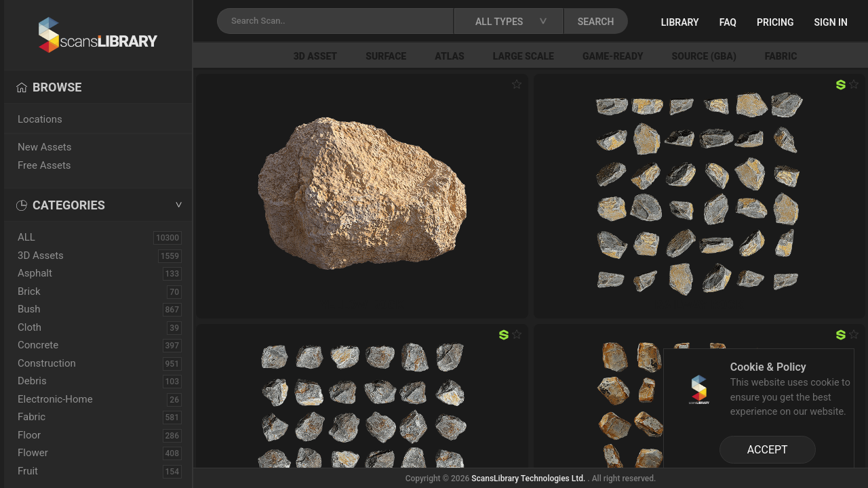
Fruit (28, 471)
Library (680, 22)
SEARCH (596, 22)
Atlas (450, 56)
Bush (29, 309)
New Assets (45, 147)
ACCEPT (768, 450)
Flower (33, 453)
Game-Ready (613, 56)
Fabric (781, 56)
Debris (32, 381)
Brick (29, 291)
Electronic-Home (55, 399)
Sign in (831, 22)
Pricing (775, 22)
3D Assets (41, 256)
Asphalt (35, 273)
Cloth (29, 327)
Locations (40, 119)
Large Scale (524, 56)
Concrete (38, 345)
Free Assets (44, 165)
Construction (47, 363)
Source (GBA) (704, 56)
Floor (29, 435)
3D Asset (316, 56)
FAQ (728, 22)
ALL (26, 237)
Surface (386, 56)
